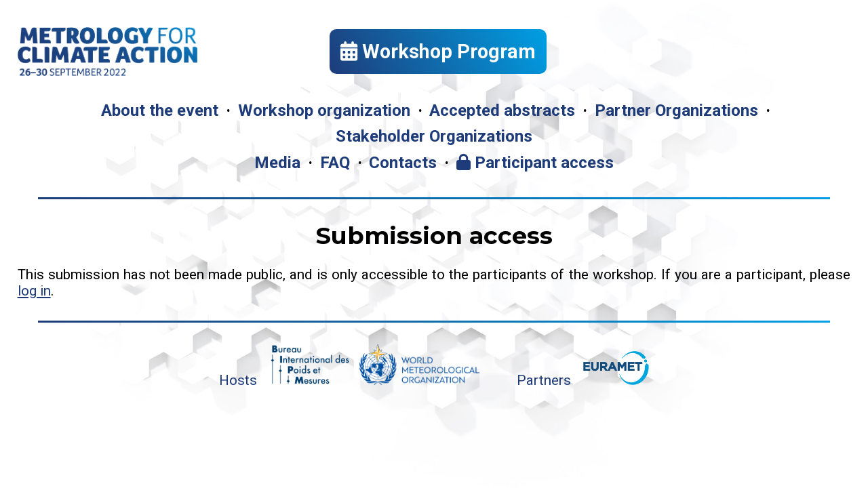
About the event (160, 110)
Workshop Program (438, 52)
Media (277, 163)
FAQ (335, 163)
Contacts (403, 163)
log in (34, 291)
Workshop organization (324, 110)
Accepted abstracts (502, 110)
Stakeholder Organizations (434, 136)
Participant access (535, 163)
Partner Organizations (676, 110)
